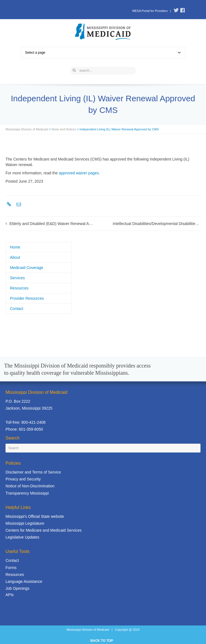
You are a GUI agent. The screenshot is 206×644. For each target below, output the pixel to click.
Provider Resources (27, 298)
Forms (11, 568)
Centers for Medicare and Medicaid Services (43, 530)
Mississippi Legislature (25, 523)
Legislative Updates (22, 537)
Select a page (103, 53)
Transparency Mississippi (27, 493)
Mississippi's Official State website (35, 516)
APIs (10, 595)
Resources (19, 288)
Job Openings (17, 588)
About (15, 257)
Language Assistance (24, 581)
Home (15, 247)
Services (17, 278)
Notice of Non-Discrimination (30, 486)
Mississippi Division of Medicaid (27, 129)
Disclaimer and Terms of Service (33, 472)
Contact (17, 309)
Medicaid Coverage (27, 268)
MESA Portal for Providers (150, 11)
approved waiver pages (79, 173)
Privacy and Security (23, 479)
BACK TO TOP (102, 641)
